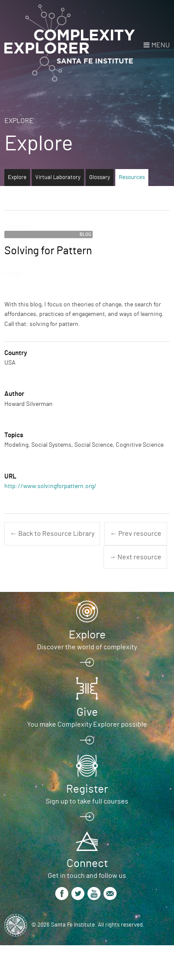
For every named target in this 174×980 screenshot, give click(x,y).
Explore (19, 121)
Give (87, 712)
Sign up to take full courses (87, 801)
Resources (132, 178)
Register (87, 789)
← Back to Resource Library (52, 534)
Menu (161, 45)
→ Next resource (135, 557)
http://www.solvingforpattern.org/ (50, 486)
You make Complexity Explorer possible (87, 724)
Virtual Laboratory (58, 178)
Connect (87, 864)
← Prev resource (136, 534)
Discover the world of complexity (87, 647)
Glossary (100, 178)
